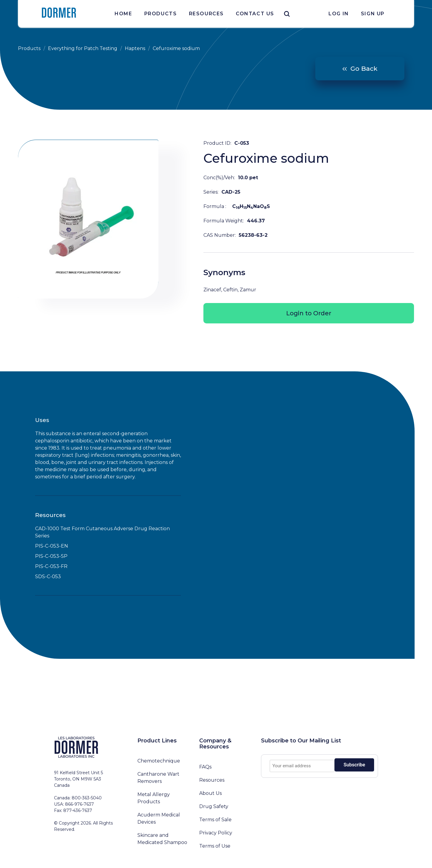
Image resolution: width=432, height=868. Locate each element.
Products (161, 14)
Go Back (364, 68)
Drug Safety (214, 806)
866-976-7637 (79, 804)
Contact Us (255, 14)
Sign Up (373, 14)
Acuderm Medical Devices (159, 818)
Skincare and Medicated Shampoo (162, 839)
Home (123, 14)
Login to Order (309, 313)
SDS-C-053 (48, 577)
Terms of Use (215, 846)
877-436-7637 (78, 810)
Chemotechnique (159, 761)
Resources (206, 14)
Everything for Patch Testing (83, 48)
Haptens (135, 48)
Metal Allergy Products (154, 798)
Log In (339, 14)
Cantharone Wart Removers (158, 778)
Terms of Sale (215, 820)
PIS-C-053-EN (52, 546)
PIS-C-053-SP (51, 556)
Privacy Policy (216, 833)
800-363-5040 (87, 798)
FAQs (205, 767)
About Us (210, 793)
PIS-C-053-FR (51, 566)
